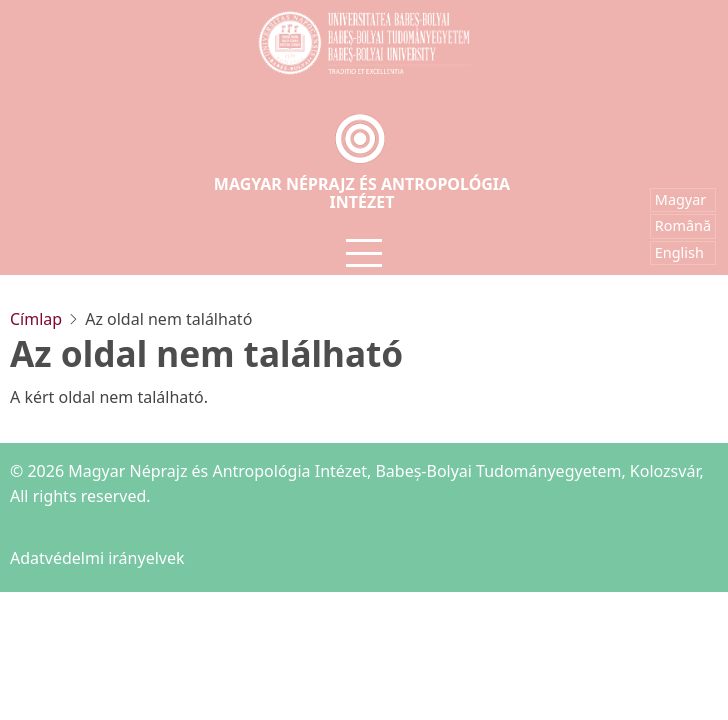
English (679, 252)
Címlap (36, 319)
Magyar (680, 199)
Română (683, 225)
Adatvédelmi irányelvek (97, 558)
